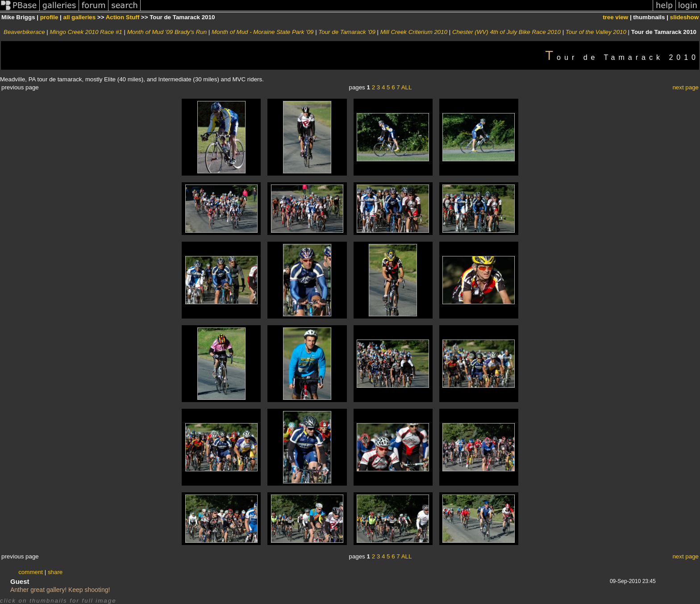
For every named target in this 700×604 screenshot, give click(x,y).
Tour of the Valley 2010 (596, 32)
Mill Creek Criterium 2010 (414, 32)
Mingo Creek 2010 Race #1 (86, 32)
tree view (615, 17)
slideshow (684, 17)
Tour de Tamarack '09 (347, 32)
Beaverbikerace (24, 32)
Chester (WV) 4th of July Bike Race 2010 (506, 32)
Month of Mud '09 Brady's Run (167, 32)
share (55, 572)
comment (31, 572)
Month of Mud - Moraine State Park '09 (263, 32)
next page (685, 87)
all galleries (80, 17)
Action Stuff (123, 17)
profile (49, 17)
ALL (407, 87)
